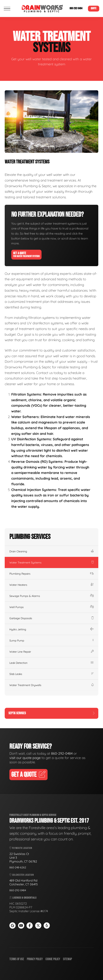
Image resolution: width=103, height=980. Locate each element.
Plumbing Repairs (51, 574)
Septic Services (51, 713)
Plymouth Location (21, 848)
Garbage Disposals (51, 618)
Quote (94, 8)
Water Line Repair (51, 652)
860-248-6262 (18, 867)
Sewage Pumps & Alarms (51, 596)
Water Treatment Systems (51, 563)
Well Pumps (51, 607)
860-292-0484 (76, 8)
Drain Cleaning (51, 551)
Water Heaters (51, 585)
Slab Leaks (51, 674)
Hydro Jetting (51, 629)
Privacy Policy (35, 959)
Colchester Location (22, 875)
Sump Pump (51, 641)
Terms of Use (17, 959)
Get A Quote (26, 255)
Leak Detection (51, 663)
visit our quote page (25, 758)
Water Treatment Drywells (51, 685)
